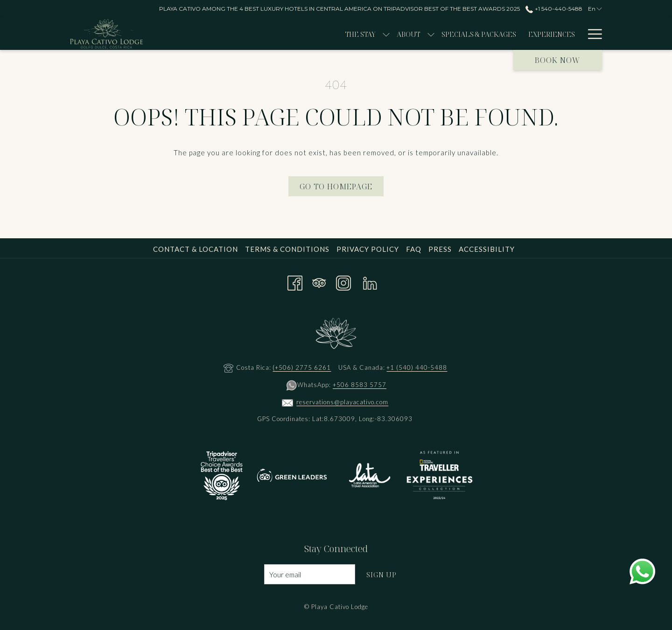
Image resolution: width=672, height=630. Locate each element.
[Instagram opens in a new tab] (343, 281)
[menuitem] (283, 34)
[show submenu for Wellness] (559, 34)
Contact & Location (196, 249)
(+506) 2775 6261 (302, 367)
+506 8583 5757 (360, 385)
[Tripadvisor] (319, 281)
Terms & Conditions (287, 249)
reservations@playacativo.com (342, 402)
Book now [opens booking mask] (558, 60)
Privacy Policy (368, 249)
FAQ (414, 249)
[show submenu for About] (353, 34)
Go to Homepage (336, 187)
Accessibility (487, 249)
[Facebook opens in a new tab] (295, 281)
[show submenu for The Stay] (309, 34)
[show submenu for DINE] (598, 34)
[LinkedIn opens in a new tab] (370, 281)
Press (440, 249)
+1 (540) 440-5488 (417, 367)
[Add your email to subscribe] (310, 574)
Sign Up (381, 575)
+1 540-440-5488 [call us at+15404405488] (554, 9)
